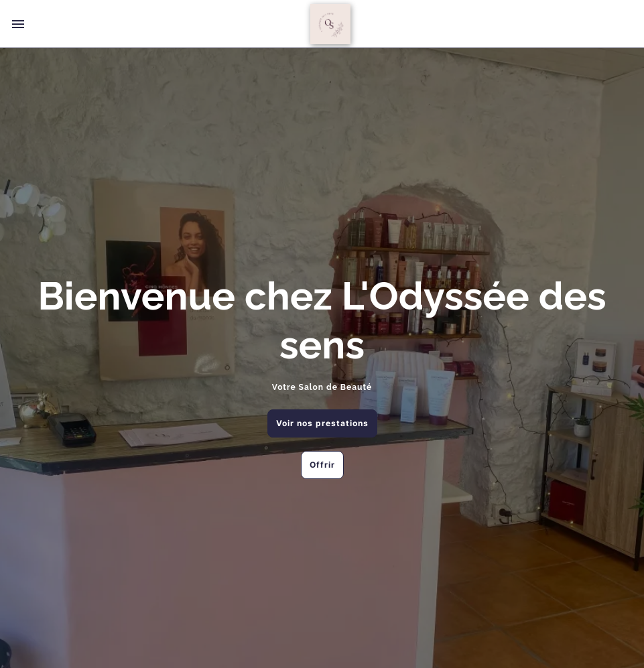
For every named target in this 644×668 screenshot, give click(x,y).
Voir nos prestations (322, 423)
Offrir (322, 465)
